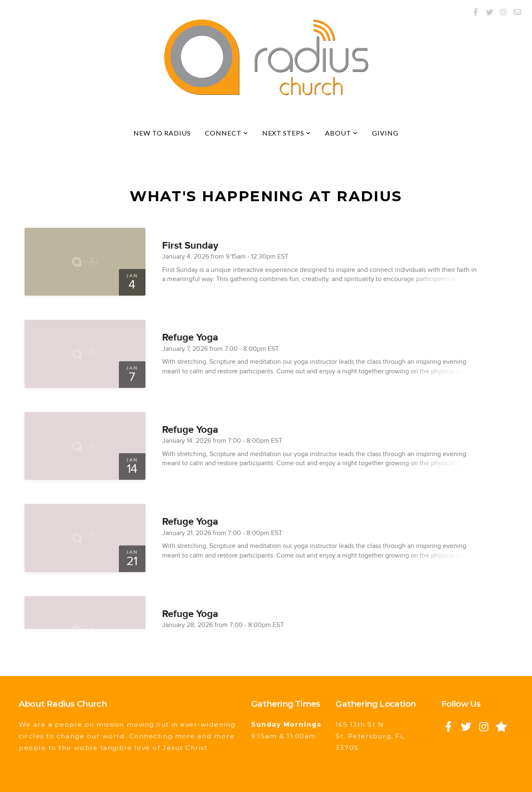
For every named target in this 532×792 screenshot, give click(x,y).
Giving (385, 133)
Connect (227, 133)
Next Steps (287, 133)
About (341, 133)
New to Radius (162, 133)
